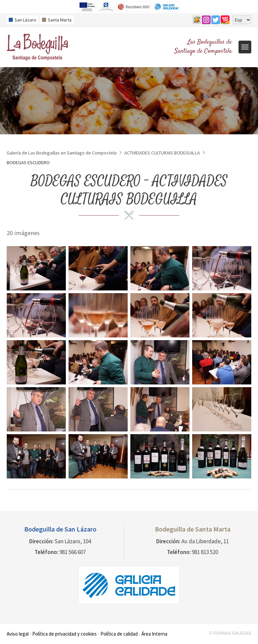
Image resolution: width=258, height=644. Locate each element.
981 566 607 (73, 552)
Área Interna (154, 634)
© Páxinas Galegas (230, 633)
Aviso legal (18, 634)
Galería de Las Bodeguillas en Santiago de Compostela (62, 153)
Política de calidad (119, 634)
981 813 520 (205, 552)
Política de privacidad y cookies (64, 634)
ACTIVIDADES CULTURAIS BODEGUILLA (162, 153)
